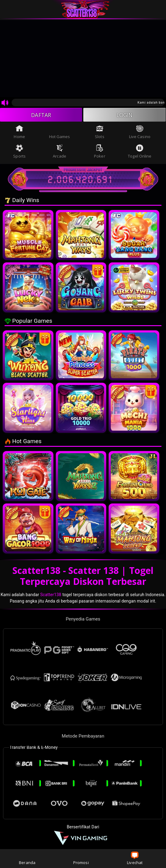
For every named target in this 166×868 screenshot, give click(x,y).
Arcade (60, 152)
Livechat (135, 858)
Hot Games (60, 132)
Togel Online (140, 152)
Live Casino (140, 132)
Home (19, 132)
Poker (100, 152)
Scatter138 (51, 595)
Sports (19, 152)
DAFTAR (41, 115)
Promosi (81, 858)
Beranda (27, 858)
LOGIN (125, 115)
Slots (100, 132)
